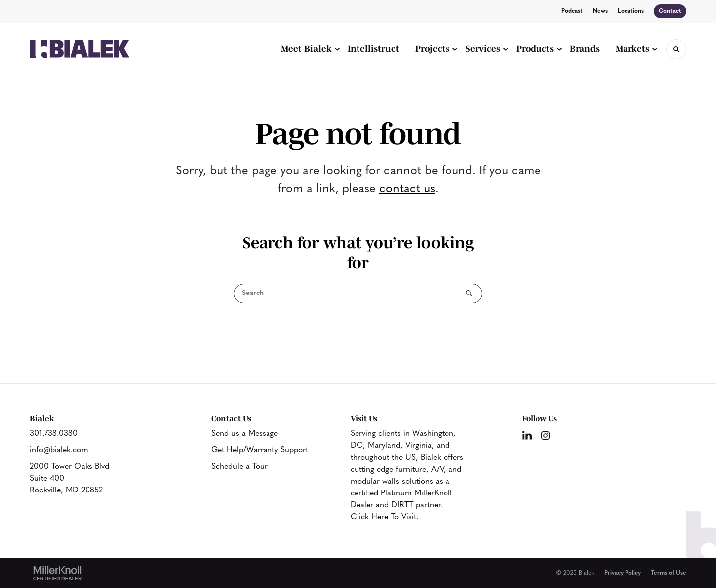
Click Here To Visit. (384, 517)
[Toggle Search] (676, 49)
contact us (407, 189)
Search (469, 294)
